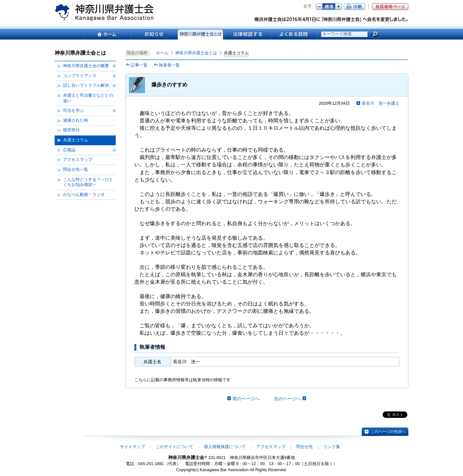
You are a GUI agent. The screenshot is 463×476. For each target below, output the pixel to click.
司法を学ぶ (73, 110)
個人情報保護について (225, 447)
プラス (339, 7)
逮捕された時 (76, 120)
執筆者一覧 (169, 65)
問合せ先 (304, 447)
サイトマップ (132, 447)
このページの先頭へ (388, 432)
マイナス (319, 7)
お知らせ (154, 34)
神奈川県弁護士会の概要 (86, 66)
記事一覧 (139, 65)
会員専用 (390, 7)
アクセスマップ (78, 159)
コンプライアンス (80, 76)
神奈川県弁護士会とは (196, 53)
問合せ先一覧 (76, 169)
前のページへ (246, 399)
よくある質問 (294, 34)
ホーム (107, 34)
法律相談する (247, 34)
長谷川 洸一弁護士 (381, 103)
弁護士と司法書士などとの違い (88, 98)
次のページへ (287, 399)
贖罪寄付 (71, 130)
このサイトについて (174, 447)
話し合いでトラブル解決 (86, 85)
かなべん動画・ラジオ (84, 194)
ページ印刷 (354, 7)
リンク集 (332, 447)
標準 (329, 7)
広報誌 (69, 150)
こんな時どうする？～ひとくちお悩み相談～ (88, 182)
